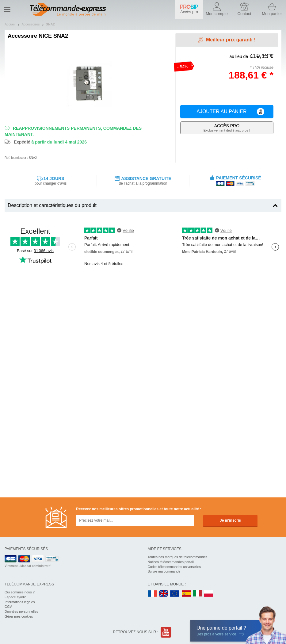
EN (175, 594)
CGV (8, 607)
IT (198, 594)
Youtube (166, 632)
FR (153, 594)
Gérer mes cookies (19, 616)
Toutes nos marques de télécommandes (178, 557)
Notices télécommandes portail (171, 562)
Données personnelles (21, 611)
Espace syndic (15, 597)
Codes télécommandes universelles (174, 567)
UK (164, 594)
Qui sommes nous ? (20, 592)
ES (186, 594)
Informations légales (20, 602)
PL (209, 594)
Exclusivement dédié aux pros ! (227, 128)
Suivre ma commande (164, 571)
